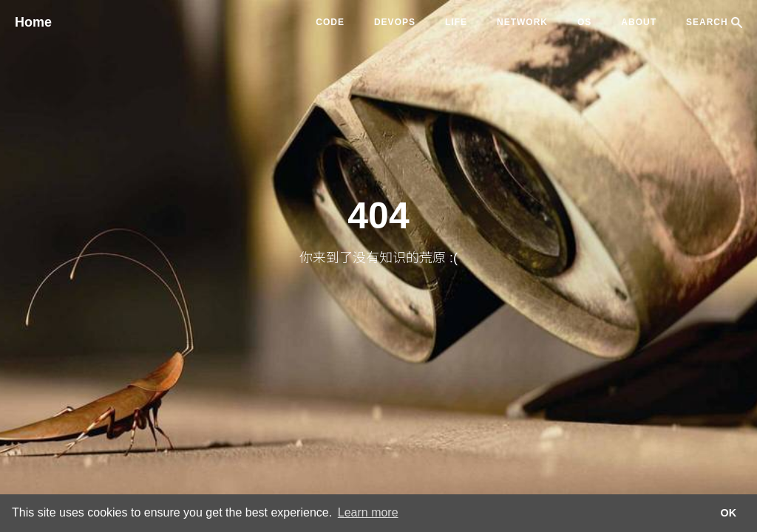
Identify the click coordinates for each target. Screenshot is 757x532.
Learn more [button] (368, 512)
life (456, 22)
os (584, 22)
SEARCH (714, 23)
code (330, 22)
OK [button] (729, 513)
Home (33, 22)
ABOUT (639, 22)
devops (395, 22)
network (522, 22)
